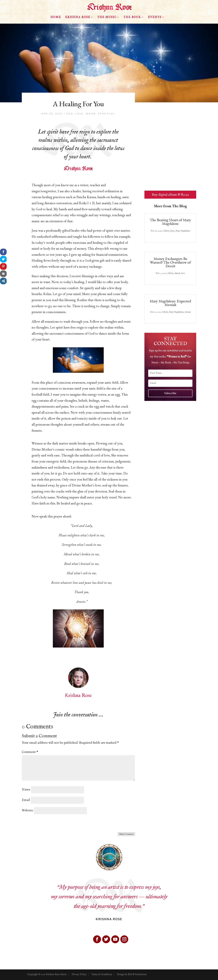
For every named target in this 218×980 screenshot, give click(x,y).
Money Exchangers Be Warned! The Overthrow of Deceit (170, 263)
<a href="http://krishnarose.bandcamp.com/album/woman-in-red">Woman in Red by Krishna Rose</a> (170, 151)
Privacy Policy (79, 975)
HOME (56, 17)
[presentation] (45, 823)
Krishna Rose (78, 17)
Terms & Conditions (102, 975)
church (177, 273)
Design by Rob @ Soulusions (132, 975)
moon (91, 114)
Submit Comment (126, 834)
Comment (30, 752)
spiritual (107, 114)
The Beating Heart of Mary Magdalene (170, 222)
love (79, 114)
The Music (107, 17)
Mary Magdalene (183, 231)
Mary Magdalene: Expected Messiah (170, 303)
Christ (166, 231)
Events (155, 17)
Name (26, 790)
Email (26, 800)
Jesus (172, 231)
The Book (132, 17)
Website (27, 810)
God (70, 114)
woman (188, 312)
